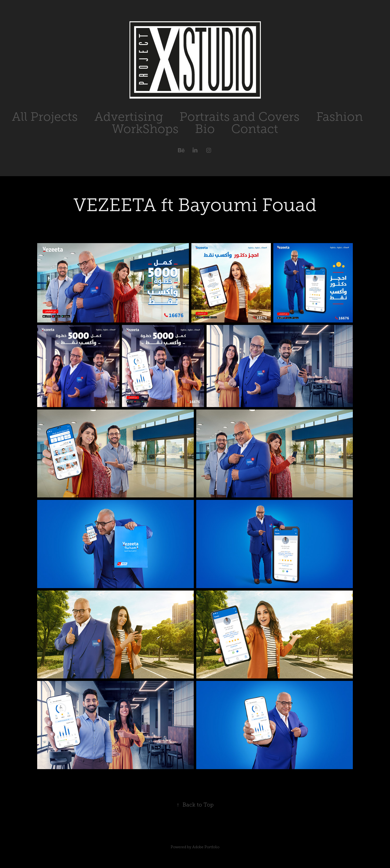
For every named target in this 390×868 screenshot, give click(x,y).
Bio (205, 129)
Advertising (129, 117)
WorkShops (145, 129)
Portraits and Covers (239, 117)
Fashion (340, 117)
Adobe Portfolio (206, 847)
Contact (255, 129)
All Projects (45, 117)
